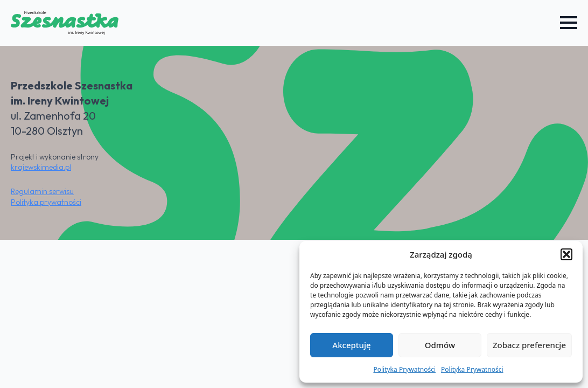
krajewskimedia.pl (41, 167)
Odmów (440, 345)
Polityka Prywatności (404, 369)
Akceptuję (351, 345)
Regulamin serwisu (42, 191)
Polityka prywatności (46, 202)
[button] (566, 254)
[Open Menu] (569, 23)
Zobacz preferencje (529, 345)
